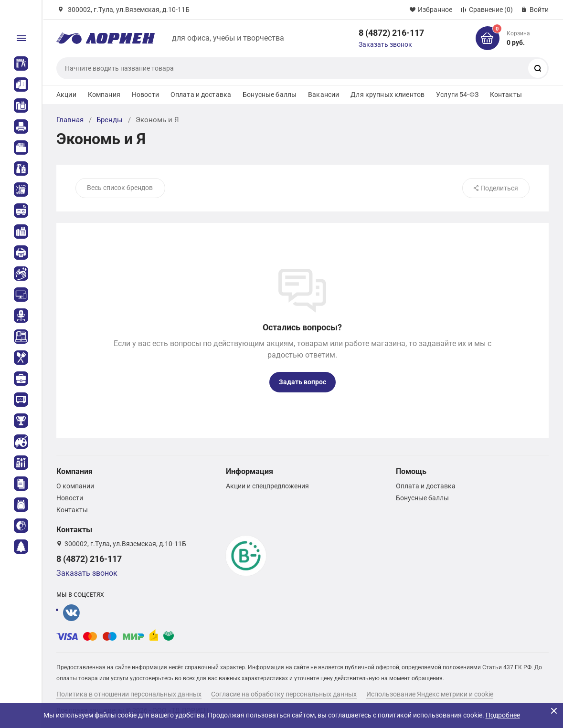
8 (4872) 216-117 (391, 33)
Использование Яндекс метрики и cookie (430, 694)
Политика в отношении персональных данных (129, 694)
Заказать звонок (385, 44)
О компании (75, 486)
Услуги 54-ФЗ (457, 95)
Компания (104, 95)
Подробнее (503, 715)
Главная (70, 120)
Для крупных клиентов (388, 95)
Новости (145, 95)
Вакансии (324, 95)
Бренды (110, 120)
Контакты (506, 95)
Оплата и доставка (201, 95)
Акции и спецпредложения (267, 486)
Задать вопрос (303, 382)
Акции (66, 95)
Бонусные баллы (270, 95)
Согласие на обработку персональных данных (284, 694)
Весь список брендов (120, 188)
